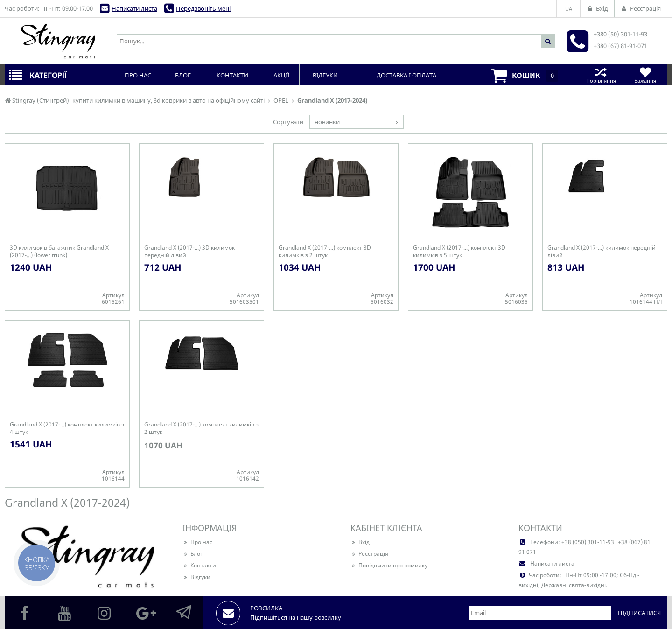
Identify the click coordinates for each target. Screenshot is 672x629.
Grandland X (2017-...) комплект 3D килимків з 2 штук (325, 252)
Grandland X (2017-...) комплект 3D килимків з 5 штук (459, 252)
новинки (327, 122)
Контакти (199, 565)
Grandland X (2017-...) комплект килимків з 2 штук (201, 428)
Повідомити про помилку (389, 565)
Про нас (197, 542)
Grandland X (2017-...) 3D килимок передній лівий (189, 252)
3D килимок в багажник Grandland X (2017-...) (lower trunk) (59, 252)
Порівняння (601, 75)
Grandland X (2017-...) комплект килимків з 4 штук (67, 428)
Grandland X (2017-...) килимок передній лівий (602, 252)
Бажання (645, 75)
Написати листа (134, 8)
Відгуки (196, 577)
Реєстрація (369, 554)
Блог (192, 554)
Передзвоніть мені (203, 8)
